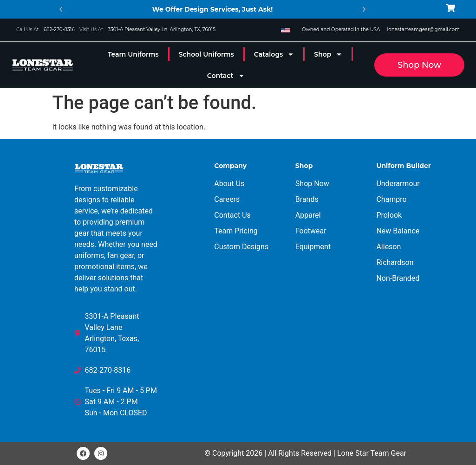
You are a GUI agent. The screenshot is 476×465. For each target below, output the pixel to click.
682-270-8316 (59, 29)
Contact (226, 76)
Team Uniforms (133, 54)
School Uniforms (206, 54)
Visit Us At (91, 29)
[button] (61, 9)
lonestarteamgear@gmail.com (423, 29)
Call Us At (28, 29)
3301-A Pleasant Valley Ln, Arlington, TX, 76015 (162, 29)
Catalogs (274, 54)
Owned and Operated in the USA (341, 29)
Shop (328, 54)
